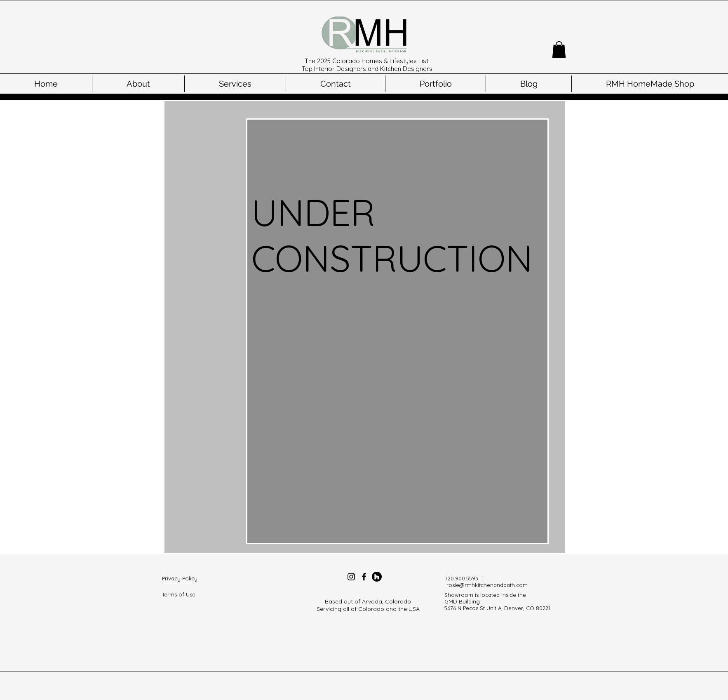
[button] (559, 50)
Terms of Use (179, 594)
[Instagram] (351, 577)
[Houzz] (377, 577)
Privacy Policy (180, 578)
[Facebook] (364, 577)
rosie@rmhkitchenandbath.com (487, 585)
